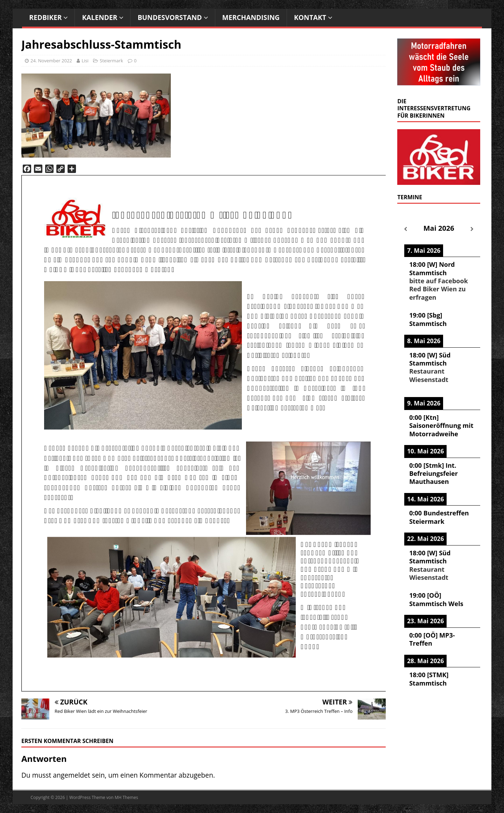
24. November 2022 (51, 61)
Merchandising (251, 17)
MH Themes (126, 797)
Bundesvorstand (170, 17)
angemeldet (71, 775)
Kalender (100, 17)
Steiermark (111, 61)
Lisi (85, 61)
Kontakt (310, 17)
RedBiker (45, 17)
